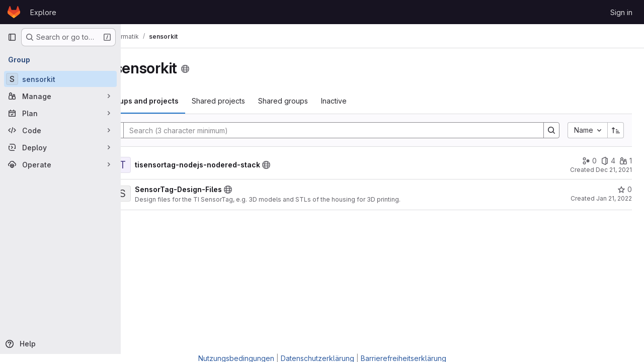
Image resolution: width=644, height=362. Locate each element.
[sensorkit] (60, 79)
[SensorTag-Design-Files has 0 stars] (625, 190)
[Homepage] (14, 12)
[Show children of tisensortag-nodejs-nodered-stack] (141, 165)
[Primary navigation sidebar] (12, 37)
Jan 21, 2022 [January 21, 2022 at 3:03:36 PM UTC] (614, 198)
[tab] (182, 101)
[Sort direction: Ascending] (616, 130)
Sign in (621, 12)
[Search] (352, 130)
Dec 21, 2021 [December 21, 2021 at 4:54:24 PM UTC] (614, 170)
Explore (43, 12)
